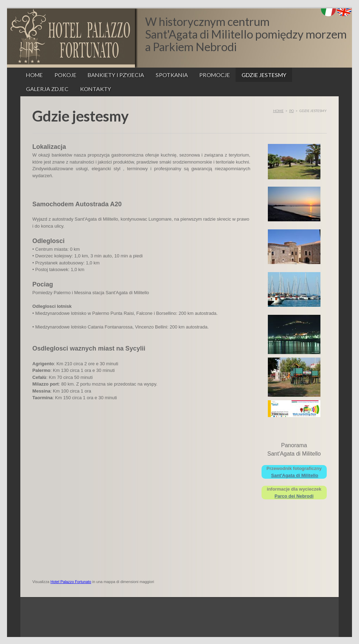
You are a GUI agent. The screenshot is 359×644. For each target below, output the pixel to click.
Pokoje (65, 75)
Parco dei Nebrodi (294, 496)
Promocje (215, 75)
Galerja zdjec (47, 89)
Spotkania (172, 75)
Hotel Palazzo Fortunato (71, 582)
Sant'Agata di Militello (295, 475)
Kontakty (96, 89)
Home (34, 75)
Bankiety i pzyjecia (116, 75)
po (292, 111)
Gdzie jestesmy (264, 75)
